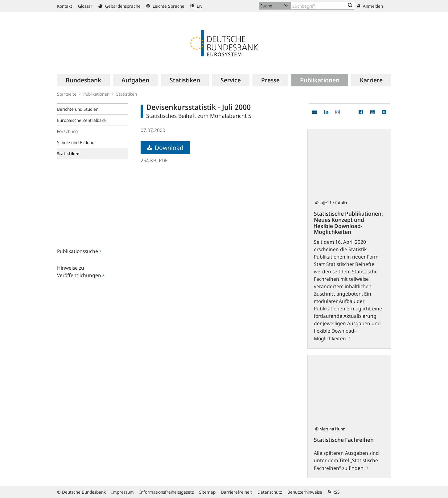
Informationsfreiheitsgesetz (166, 492)
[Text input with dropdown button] (323, 6)
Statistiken (127, 94)
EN (196, 6)
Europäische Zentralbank (82, 120)
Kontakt (65, 6)
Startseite (67, 94)
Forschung (67, 131)
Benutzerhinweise (305, 492)
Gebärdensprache (119, 6)
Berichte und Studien (78, 109)
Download (165, 148)
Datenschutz (270, 492)
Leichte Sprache (165, 6)
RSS (334, 492)
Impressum (123, 492)
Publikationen (96, 94)
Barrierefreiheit (236, 492)
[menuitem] (83, 80)
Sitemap (207, 492)
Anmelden (370, 6)
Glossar (85, 6)
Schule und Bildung (76, 142)
